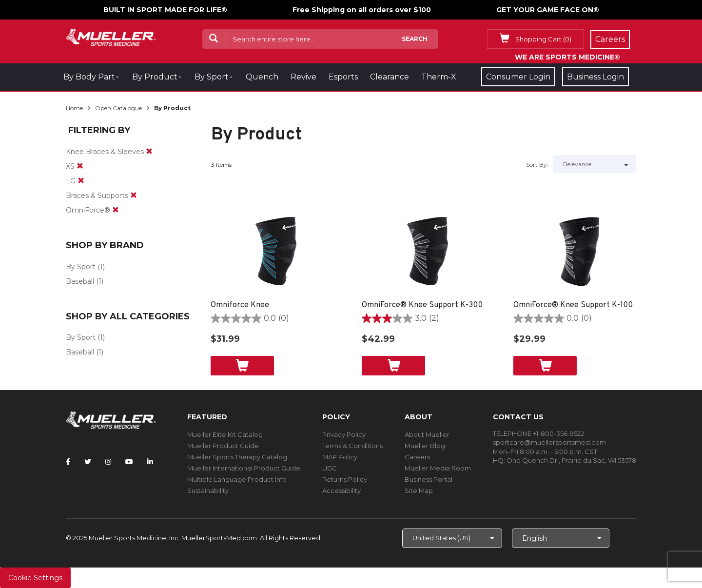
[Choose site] (452, 538)
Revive (303, 77)
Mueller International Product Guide (244, 468)
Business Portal (429, 479)
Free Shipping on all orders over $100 (362, 10)
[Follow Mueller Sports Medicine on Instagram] (108, 462)
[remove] (149, 152)
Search (415, 39)
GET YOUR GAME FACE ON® (548, 10)
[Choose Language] (561, 538)
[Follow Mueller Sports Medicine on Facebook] (68, 462)
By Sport (212, 77)
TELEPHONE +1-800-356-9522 (538, 433)
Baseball (80, 281)
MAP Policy (340, 457)
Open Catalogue (118, 108)
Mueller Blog (425, 446)
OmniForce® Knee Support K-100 (573, 305)
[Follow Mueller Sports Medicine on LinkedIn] (150, 462)
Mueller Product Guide (223, 446)
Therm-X (439, 77)
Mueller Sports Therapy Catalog (237, 457)
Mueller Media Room (438, 468)
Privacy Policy (344, 434)
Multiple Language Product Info (237, 479)
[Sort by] (595, 164)
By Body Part (89, 77)
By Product (155, 77)
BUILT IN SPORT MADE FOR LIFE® (165, 10)
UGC (330, 468)
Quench (262, 77)
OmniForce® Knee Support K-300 (422, 305)
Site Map (419, 490)
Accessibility (341, 490)
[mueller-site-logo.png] (111, 36)
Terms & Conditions (352, 446)
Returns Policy (345, 479)
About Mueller (427, 434)
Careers (417, 457)
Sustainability (208, 490)
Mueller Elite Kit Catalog (225, 434)
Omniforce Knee (240, 305)
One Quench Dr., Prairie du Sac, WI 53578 (571, 460)
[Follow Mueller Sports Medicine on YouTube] (129, 462)
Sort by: (537, 165)
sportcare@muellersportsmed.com (549, 442)
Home (74, 108)
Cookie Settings (35, 578)
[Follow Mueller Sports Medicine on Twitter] (88, 462)
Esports (343, 77)
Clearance (390, 77)
